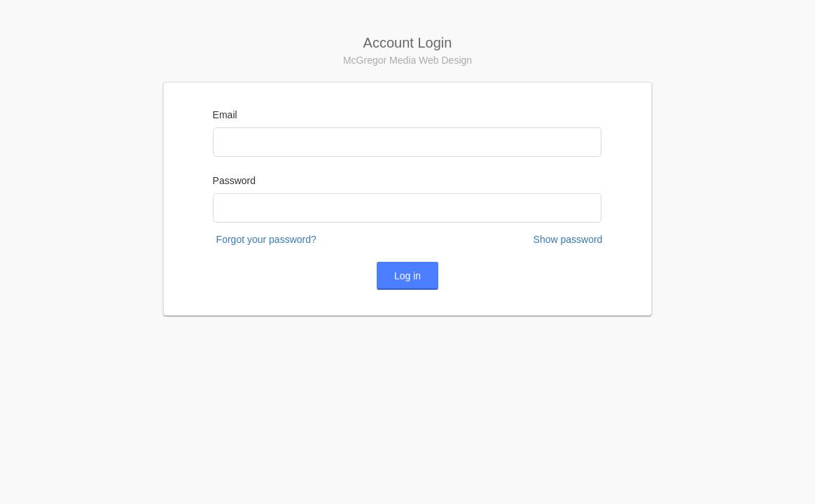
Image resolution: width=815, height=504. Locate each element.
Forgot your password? (266, 239)
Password (234, 181)
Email (225, 115)
